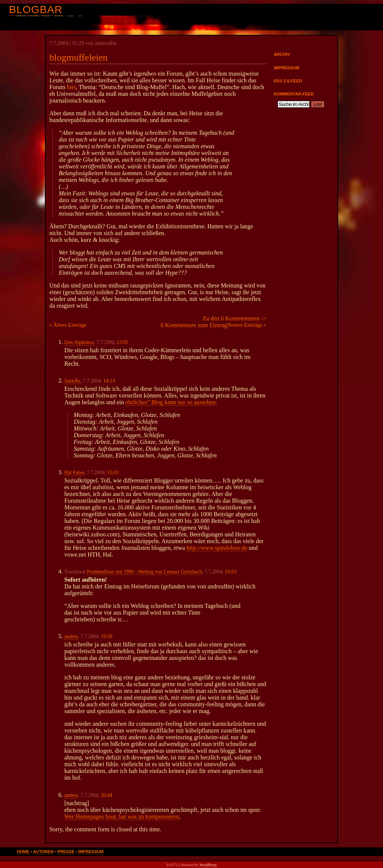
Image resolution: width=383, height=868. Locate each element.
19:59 (106, 636)
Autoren (43, 852)
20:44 (106, 795)
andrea (71, 636)
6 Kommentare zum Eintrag (194, 325)
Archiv (282, 54)
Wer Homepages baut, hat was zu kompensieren (122, 817)
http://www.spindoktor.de (217, 548)
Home (23, 852)
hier (71, 87)
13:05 (122, 342)
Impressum (287, 68)
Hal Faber (74, 473)
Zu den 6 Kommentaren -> (234, 318)
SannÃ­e (72, 381)
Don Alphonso (79, 342)
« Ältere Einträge (68, 325)
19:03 (231, 572)
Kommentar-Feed (294, 94)
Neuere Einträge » (247, 325)
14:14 (109, 381)
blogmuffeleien (79, 57)
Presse (66, 852)
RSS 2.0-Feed (288, 81)
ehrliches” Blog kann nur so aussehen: (171, 402)
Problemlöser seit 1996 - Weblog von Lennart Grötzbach (144, 572)
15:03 (113, 473)
